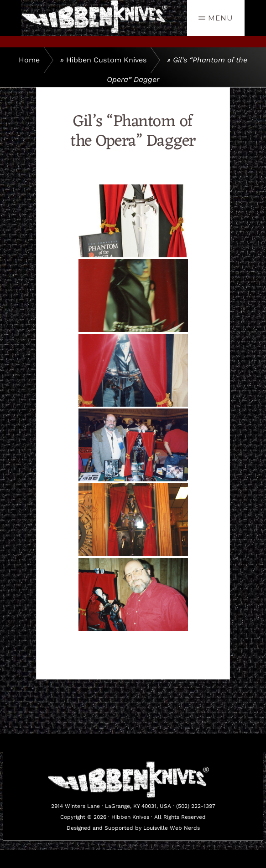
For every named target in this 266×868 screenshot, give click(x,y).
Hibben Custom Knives (106, 60)
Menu (221, 18)
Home (29, 60)
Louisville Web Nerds (172, 828)
